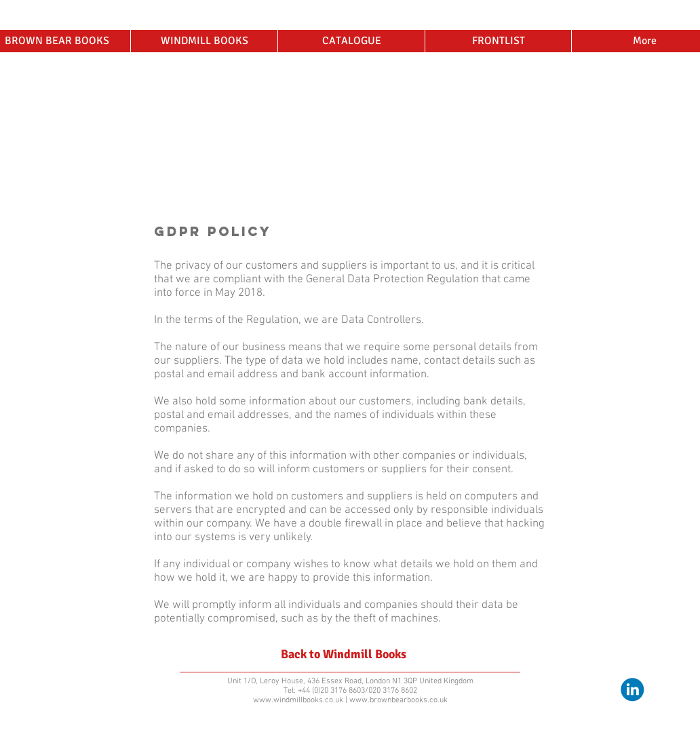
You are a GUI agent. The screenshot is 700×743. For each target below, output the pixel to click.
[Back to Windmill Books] (344, 655)
